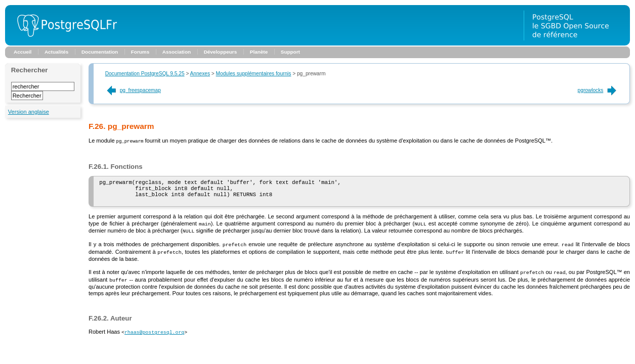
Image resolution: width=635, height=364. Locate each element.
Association (177, 52)
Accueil (23, 52)
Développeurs (221, 52)
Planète (259, 52)
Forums (140, 52)
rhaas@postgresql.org (154, 334)
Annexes (200, 74)
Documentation (100, 52)
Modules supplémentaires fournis (254, 74)
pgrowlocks (598, 90)
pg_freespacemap (133, 90)
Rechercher (30, 70)
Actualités (56, 52)
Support (290, 52)
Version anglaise (29, 112)
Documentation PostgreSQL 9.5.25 (145, 74)
